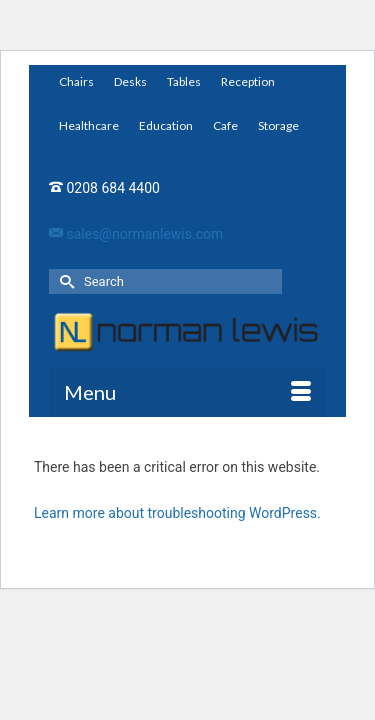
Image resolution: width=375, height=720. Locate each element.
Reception (248, 81)
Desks (130, 81)
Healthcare (89, 125)
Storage (278, 125)
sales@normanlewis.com (136, 234)
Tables (184, 81)
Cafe (225, 125)
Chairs (76, 81)
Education (166, 125)
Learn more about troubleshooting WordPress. (177, 513)
